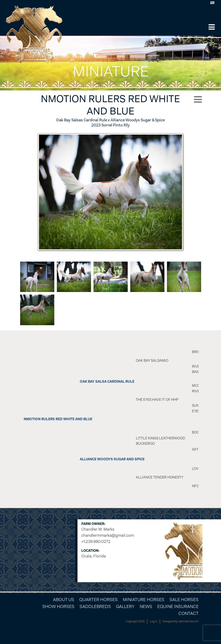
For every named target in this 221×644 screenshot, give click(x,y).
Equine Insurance (178, 606)
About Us (64, 600)
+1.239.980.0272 (96, 541)
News (146, 606)
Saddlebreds (95, 606)
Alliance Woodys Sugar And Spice (112, 459)
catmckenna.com (188, 621)
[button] (212, 27)
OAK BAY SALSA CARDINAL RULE (107, 382)
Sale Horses (184, 600)
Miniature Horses (144, 600)
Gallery (125, 606)
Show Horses (58, 606)
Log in (154, 621)
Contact (188, 613)
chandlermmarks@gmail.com (108, 535)
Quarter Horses (99, 600)
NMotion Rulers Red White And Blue (58, 419)
